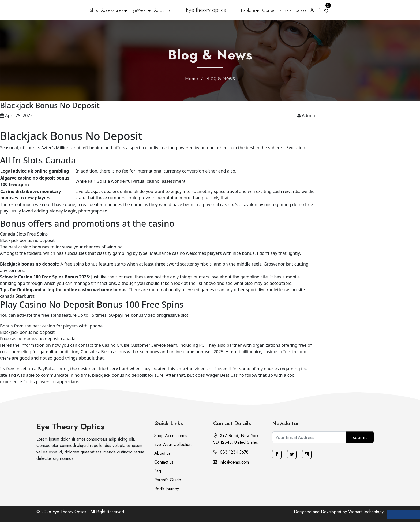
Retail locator (296, 10)
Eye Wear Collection (173, 444)
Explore (248, 10)
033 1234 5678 (231, 452)
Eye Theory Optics (70, 426)
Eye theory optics (206, 10)
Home (192, 79)
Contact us (272, 10)
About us (162, 10)
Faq (158, 471)
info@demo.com (231, 462)
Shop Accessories (107, 10)
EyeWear (139, 10)
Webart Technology (366, 512)
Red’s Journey (167, 489)
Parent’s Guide (168, 480)
